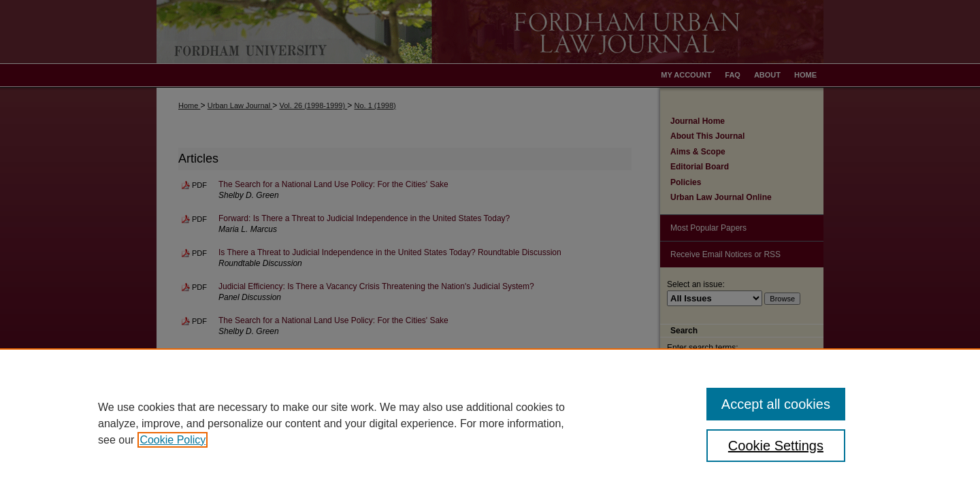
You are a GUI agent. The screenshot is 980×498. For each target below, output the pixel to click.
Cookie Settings (776, 446)
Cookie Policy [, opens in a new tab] (173, 440)
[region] (490, 423)
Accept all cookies (776, 404)
